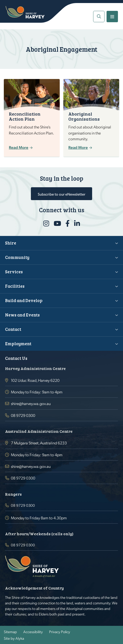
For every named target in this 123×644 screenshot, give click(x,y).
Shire (11, 243)
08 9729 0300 (23, 415)
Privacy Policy (60, 632)
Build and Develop (24, 300)
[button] (99, 17)
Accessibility (33, 632)
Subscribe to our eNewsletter (61, 194)
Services (14, 272)
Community (17, 257)
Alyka (20, 638)
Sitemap (10, 632)
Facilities (15, 286)
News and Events (22, 315)
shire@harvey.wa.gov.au (31, 403)
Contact (13, 329)
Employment (18, 344)
